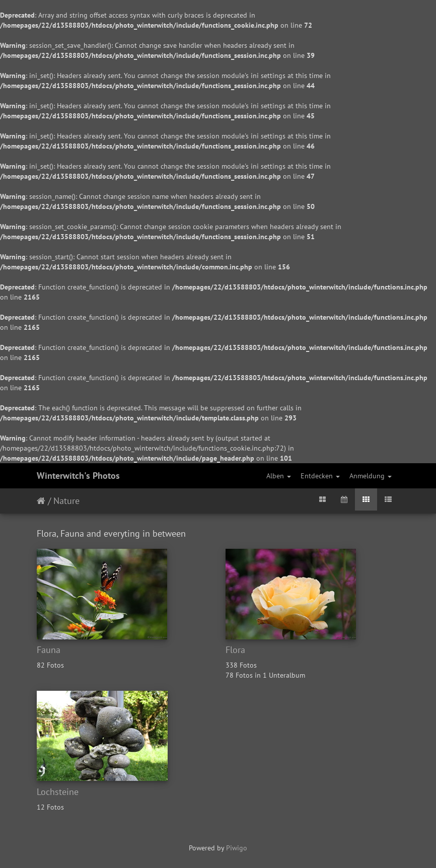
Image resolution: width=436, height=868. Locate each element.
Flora (235, 650)
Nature (66, 501)
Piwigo (237, 848)
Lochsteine (58, 792)
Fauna (49, 650)
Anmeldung (371, 476)
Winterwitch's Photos (78, 476)
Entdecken (320, 476)
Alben (279, 476)
